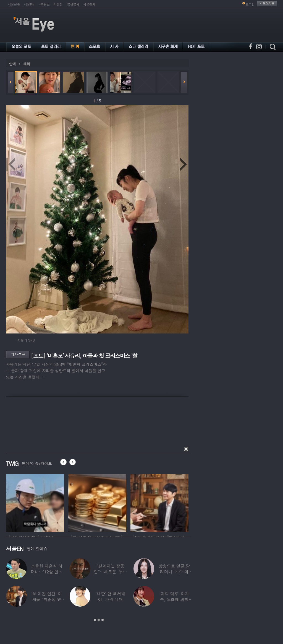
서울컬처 (89, 4)
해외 (27, 64)
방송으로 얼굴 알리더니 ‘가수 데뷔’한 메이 (174, 572)
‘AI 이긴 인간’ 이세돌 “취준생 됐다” (47, 599)
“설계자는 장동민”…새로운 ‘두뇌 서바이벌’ (110, 572)
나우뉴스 (44, 4)
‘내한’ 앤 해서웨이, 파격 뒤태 (110, 596)
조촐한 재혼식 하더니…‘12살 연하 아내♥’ (46, 572)
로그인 (250, 4)
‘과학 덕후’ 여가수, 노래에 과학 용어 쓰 (174, 599)
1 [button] (95, 620)
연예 (12, 64)
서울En (58, 4)
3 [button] (103, 620)
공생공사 (73, 4)
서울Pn (29, 4)
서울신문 (14, 4)
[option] (35, 502)
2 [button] (99, 620)
